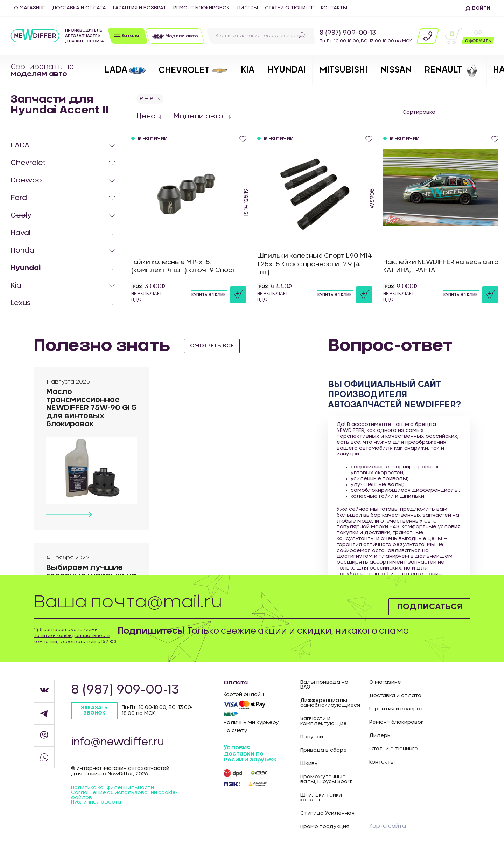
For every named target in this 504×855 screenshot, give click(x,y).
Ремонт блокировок (201, 8)
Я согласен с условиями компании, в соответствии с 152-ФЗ (75, 636)
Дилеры (247, 8)
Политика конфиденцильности (113, 789)
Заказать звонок (95, 711)
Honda (22, 250)
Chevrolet (28, 163)
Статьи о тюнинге (289, 8)
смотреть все (213, 346)
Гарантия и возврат (140, 8)
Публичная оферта (96, 804)
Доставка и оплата (79, 8)
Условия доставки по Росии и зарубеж (250, 754)
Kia (16, 285)
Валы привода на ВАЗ (324, 685)
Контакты (334, 8)
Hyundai (26, 268)
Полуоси (312, 737)
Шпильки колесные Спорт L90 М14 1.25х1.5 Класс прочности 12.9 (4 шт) (314, 264)
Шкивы (310, 764)
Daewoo (26, 180)
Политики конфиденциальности (72, 636)
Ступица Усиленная (327, 813)
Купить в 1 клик (208, 295)
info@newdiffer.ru (119, 743)
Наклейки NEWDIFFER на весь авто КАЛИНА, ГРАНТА (435, 266)
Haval (20, 233)
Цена (146, 116)
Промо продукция (325, 827)
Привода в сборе (324, 750)
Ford (19, 198)
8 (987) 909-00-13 (348, 33)
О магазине (30, 8)
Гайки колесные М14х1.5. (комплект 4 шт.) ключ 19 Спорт (185, 266)
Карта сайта (388, 826)
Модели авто (199, 116)
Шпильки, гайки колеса (321, 798)
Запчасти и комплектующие (324, 721)
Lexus (21, 303)
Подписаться (429, 606)
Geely (21, 215)
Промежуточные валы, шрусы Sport (326, 779)
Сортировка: (419, 112)
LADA (20, 145)
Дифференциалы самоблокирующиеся (330, 703)
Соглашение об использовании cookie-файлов (125, 796)
